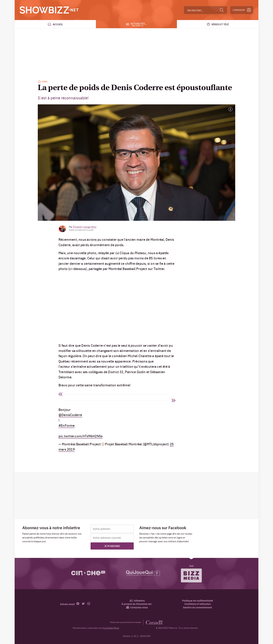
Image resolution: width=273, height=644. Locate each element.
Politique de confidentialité (198, 601)
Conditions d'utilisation (198, 604)
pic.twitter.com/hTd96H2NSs (81, 436)
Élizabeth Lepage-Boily (85, 227)
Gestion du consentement (197, 607)
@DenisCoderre (70, 415)
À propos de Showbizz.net (136, 604)
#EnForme (67, 425)
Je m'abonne (112, 546)
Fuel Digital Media (111, 628)
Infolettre (137, 601)
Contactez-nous (137, 607)
